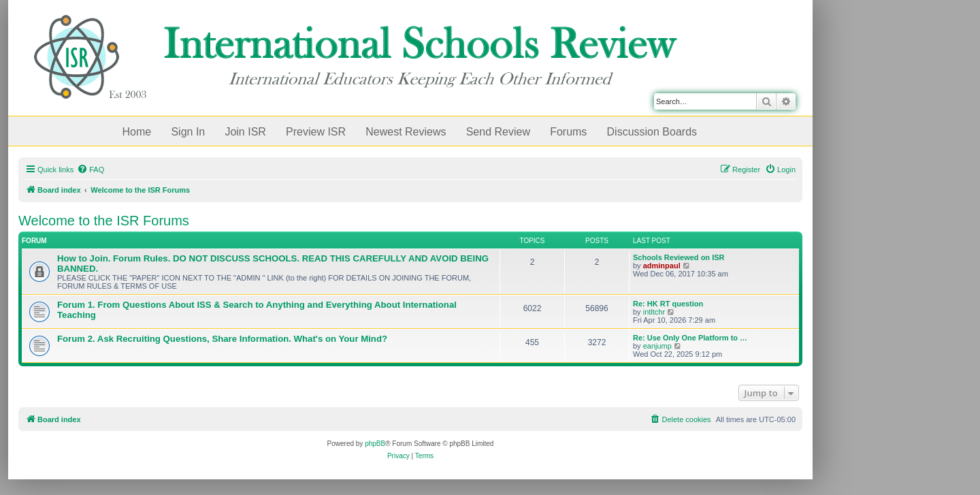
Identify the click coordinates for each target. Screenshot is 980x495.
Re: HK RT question (668, 304)
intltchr (654, 312)
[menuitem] (91, 170)
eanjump (657, 346)
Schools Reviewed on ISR (679, 257)
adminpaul (662, 266)
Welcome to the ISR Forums (104, 221)
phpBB (375, 444)
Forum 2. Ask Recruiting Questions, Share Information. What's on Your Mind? (222, 339)
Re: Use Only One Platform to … (690, 338)
